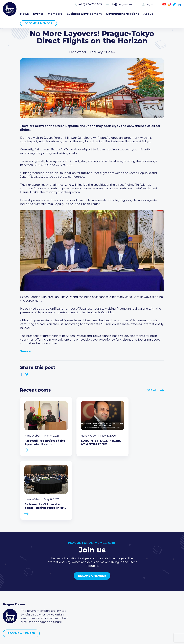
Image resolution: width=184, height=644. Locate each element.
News (24, 14)
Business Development (84, 14)
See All (153, 390)
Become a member (39, 23)
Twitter (174, 4)
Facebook (159, 4)
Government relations (123, 14)
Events (38, 14)
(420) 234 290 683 (90, 4)
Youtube (164, 4)
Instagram (169, 4)
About (148, 14)
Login (149, 4)
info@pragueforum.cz (124, 4)
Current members (76, 586)
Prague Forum (10, 9)
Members (55, 14)
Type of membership (78, 591)
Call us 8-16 (131, 586)
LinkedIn (179, 4)
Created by (92, 638)
